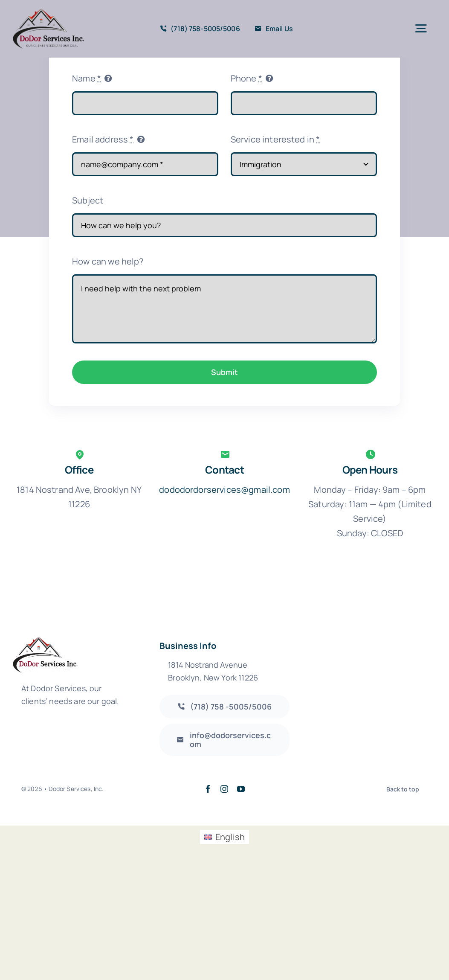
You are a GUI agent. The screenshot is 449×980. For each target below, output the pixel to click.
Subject (88, 200)
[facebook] (208, 789)
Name (87, 78)
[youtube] (241, 789)
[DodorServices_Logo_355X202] (48, 13)
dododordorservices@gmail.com (224, 490)
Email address (103, 139)
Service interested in (275, 139)
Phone (246, 78)
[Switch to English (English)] (224, 837)
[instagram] (224, 789)
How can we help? (108, 261)
